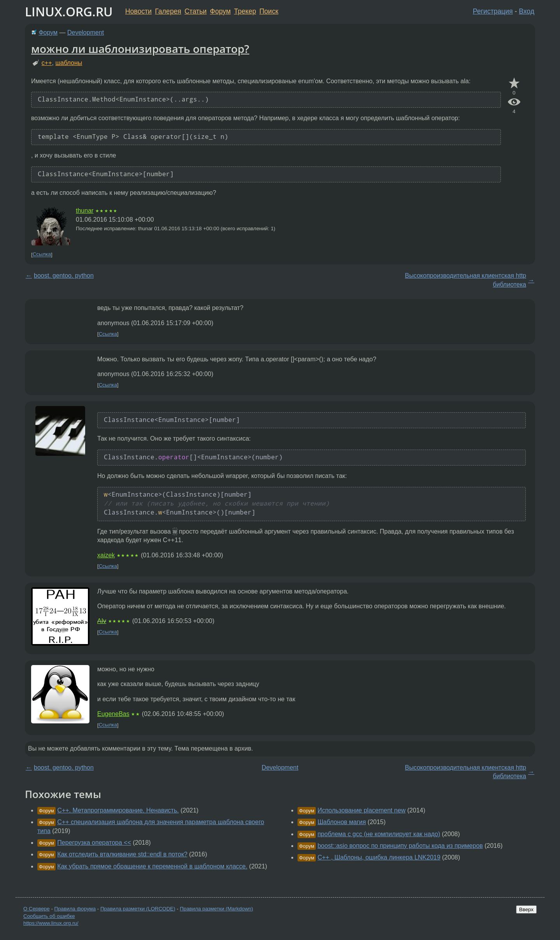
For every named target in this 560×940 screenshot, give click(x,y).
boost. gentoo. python (64, 276)
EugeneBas (113, 714)
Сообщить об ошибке (49, 916)
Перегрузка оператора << (94, 843)
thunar (85, 211)
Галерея (168, 11)
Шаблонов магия (341, 822)
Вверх (526, 909)
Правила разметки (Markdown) (216, 909)
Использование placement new (361, 810)
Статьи (195, 11)
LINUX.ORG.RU (69, 11)
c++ (47, 63)
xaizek (106, 555)
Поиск (269, 11)
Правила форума (75, 909)
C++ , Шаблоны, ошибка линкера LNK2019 (379, 857)
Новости (138, 11)
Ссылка (42, 255)
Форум (220, 11)
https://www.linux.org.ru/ (51, 923)
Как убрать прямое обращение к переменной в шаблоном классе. (152, 866)
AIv (102, 621)
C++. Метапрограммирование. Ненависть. (118, 810)
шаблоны (69, 63)
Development (86, 32)
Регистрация (493, 11)
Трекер (245, 11)
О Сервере (37, 909)
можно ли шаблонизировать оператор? (140, 49)
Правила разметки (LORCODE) (138, 909)
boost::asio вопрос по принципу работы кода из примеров (400, 846)
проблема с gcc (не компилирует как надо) (379, 834)
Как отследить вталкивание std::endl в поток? (122, 854)
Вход (527, 11)
